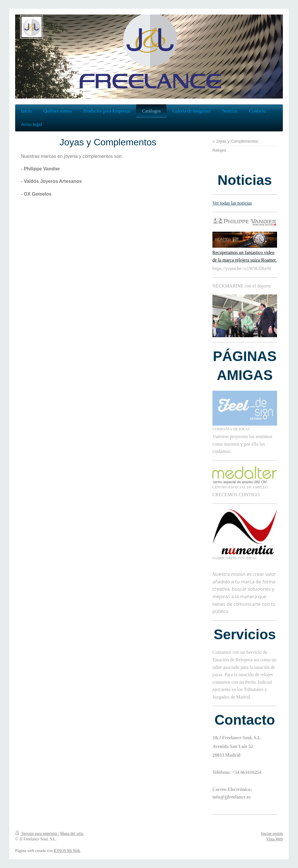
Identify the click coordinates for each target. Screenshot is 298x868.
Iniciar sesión (272, 834)
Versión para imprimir (37, 834)
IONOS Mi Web (67, 851)
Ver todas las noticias (232, 203)
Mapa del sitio (72, 834)
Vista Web (275, 839)
